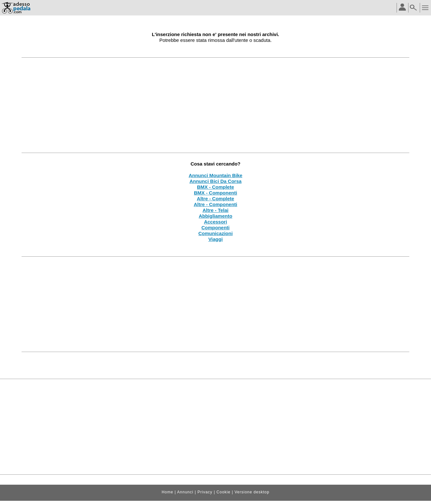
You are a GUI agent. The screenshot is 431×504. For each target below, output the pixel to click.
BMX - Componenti (215, 193)
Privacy (205, 492)
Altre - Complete (216, 199)
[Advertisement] (216, 105)
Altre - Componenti (215, 204)
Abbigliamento (215, 216)
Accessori (216, 222)
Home (167, 492)
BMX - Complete (215, 187)
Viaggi (215, 239)
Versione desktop (252, 492)
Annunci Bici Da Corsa (216, 181)
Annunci (185, 492)
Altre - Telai (215, 210)
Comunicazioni (215, 233)
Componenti (216, 228)
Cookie (224, 492)
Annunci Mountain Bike (215, 175)
